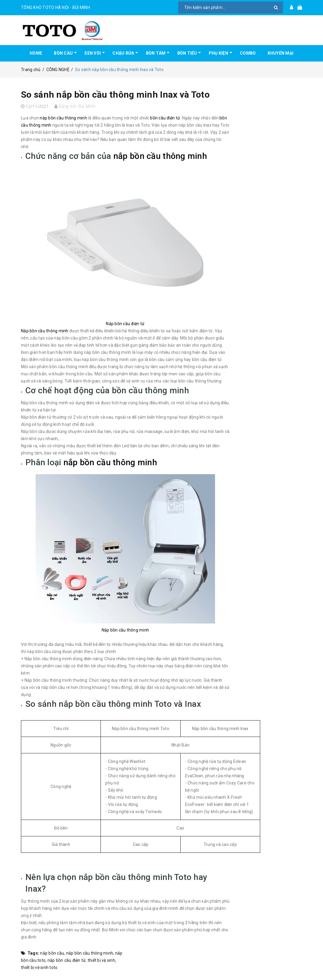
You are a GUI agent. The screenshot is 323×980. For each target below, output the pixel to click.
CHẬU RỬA (123, 53)
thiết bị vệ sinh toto (39, 967)
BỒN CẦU (63, 53)
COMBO (248, 53)
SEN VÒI (93, 53)
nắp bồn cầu (52, 953)
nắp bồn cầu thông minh (90, 953)
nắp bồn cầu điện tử (67, 960)
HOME (36, 53)
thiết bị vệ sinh (101, 960)
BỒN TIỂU (187, 53)
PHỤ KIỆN (218, 53)
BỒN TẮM (156, 53)
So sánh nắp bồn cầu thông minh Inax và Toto (115, 95)
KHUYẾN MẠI (281, 53)
